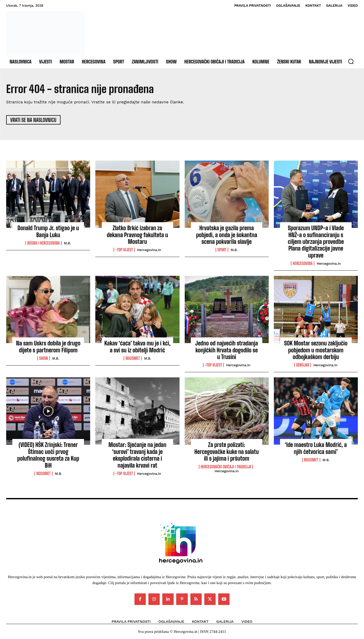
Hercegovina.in (149, 250)
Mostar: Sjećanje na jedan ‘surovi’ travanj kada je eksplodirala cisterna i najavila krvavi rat (137, 455)
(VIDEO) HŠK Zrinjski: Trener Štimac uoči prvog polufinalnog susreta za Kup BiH (48, 455)
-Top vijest (124, 250)
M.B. (67, 243)
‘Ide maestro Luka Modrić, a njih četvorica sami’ (316, 448)
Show (44, 358)
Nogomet (133, 358)
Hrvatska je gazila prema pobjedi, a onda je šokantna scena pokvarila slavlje (227, 235)
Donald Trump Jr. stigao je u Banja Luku (48, 232)
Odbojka (303, 365)
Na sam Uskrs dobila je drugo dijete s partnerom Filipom (48, 347)
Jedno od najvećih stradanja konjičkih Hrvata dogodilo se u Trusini (227, 350)
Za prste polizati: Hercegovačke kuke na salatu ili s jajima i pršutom (227, 452)
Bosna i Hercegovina (44, 243)
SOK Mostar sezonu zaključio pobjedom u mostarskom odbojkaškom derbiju (316, 350)
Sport (222, 250)
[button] (351, 61)
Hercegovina (303, 264)
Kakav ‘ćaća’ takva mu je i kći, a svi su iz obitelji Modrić (137, 347)
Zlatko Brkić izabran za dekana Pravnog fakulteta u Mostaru (138, 235)
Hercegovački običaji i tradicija (226, 467)
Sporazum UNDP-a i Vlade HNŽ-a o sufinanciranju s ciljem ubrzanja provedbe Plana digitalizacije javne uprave (316, 242)
